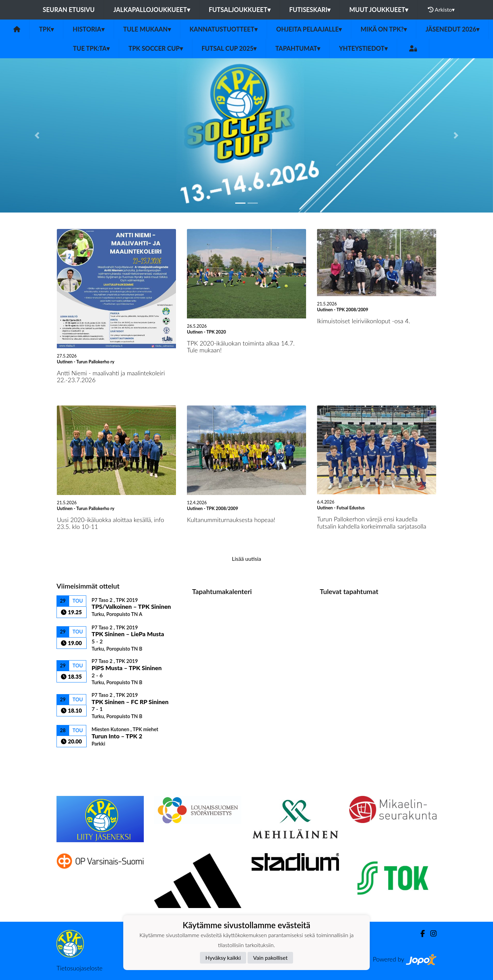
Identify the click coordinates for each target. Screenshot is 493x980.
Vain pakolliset (270, 958)
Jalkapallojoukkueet (151, 10)
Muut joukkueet (379, 10)
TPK (46, 29)
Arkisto (441, 10)
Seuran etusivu (69, 10)
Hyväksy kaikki (223, 958)
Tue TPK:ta (91, 48)
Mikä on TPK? (384, 29)
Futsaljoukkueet (240, 10)
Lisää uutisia (246, 559)
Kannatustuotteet (224, 29)
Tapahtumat (298, 48)
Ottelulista (73, 759)
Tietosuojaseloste (79, 968)
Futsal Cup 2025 (229, 48)
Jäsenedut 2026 (452, 29)
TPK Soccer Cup (155, 48)
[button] (37, 135)
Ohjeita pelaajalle (309, 29)
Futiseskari (310, 10)
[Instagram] (431, 934)
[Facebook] (420, 934)
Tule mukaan (147, 29)
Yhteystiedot (363, 48)
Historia (88, 29)
